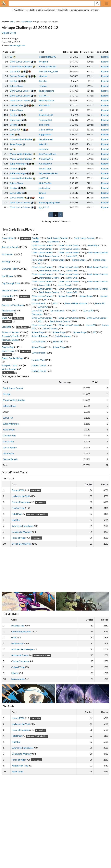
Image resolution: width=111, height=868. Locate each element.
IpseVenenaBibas (48, 154)
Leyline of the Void (21, 496)
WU (12, 134)
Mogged (43, 62)
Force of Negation (21, 502)
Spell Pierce (8, 276)
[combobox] (50, 3)
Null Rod (16, 520)
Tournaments (27, 22)
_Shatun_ (43, 86)
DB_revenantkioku (48, 173)
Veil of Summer (9, 369)
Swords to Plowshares (13, 305)
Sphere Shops (16, 86)
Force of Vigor (19, 538)
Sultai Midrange (18, 164)
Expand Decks (9, 33)
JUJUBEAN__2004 (48, 71)
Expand (105, 57)
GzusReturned (46, 139)
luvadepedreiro (47, 91)
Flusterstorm (8, 310)
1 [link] (56, 215)
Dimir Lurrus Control (20, 62)
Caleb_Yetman (46, 130)
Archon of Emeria (20, 655)
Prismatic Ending (10, 340)
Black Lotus (18, 771)
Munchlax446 (46, 159)
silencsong (44, 125)
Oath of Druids (17, 76)
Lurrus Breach (17, 198)
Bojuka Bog (8, 347)
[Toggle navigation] (107, 3)
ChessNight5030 (47, 57)
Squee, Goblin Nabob (13, 358)
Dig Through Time (11, 283)
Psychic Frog (18, 508)
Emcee (42, 193)
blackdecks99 (46, 115)
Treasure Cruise (10, 290)
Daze (4, 318)
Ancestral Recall (10, 247)
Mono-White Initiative (21, 66)
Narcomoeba (18, 679)
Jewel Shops (16, 144)
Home (12, 22)
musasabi (44, 149)
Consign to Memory (22, 532)
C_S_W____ (44, 96)
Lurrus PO (15, 71)
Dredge (14, 81)
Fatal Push (17, 514)
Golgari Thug (18, 667)
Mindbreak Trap (20, 766)
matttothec (45, 188)
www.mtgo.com (17, 45)
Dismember (8, 296)
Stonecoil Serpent (11, 332)
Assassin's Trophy (11, 336)
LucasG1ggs (45, 168)
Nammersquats (47, 100)
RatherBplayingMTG (50, 202)
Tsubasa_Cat (45, 120)
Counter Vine (16, 105)
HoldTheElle (45, 183)
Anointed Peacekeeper (23, 649)
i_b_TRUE (44, 207)
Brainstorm (8, 254)
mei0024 (43, 178)
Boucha (43, 81)
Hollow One (17, 643)
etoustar (43, 76)
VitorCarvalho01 (47, 66)
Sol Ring (6, 261)
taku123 (43, 144)
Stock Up (7, 327)
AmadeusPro (45, 164)
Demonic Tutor (9, 269)
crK (41, 110)
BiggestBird (45, 134)
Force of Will (8, 238)
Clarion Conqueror (20, 661)
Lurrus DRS (15, 193)
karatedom (45, 105)
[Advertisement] (58, 569)
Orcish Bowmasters (22, 544)
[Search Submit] (98, 3)
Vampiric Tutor (9, 365)
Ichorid (15, 673)
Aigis (42, 198)
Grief (14, 637)
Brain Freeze (8, 351)
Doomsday (15, 120)
